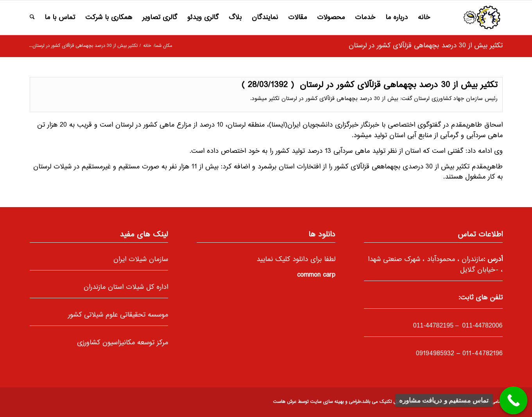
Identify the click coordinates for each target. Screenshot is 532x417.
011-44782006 (482, 325)
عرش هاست (285, 402)
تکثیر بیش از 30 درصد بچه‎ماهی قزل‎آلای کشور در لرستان (426, 46)
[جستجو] (32, 18)
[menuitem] (424, 18)
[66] (482, 18)
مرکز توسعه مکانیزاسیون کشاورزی (123, 343)
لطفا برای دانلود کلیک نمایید (296, 260)
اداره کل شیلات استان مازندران (126, 287)
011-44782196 (483, 354)
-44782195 (433, 325)
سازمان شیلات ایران (141, 260)
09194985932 (435, 354)
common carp (316, 275)
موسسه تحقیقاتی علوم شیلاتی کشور (118, 315)
